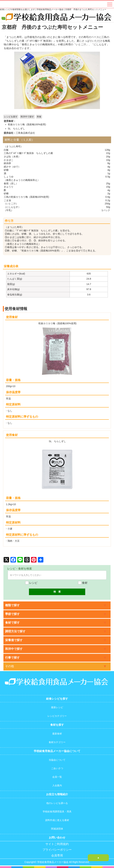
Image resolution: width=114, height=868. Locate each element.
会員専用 (57, 856)
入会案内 (57, 785)
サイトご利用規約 (57, 844)
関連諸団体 (57, 829)
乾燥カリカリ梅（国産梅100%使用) (27, 124)
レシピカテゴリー (57, 716)
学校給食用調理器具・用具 (57, 812)
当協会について (57, 760)
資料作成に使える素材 (57, 820)
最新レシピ (57, 707)
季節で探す (12, 614)
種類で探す (12, 605)
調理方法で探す (15, 631)
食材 (83, 583)
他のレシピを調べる (57, 803)
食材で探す (12, 623)
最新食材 (57, 734)
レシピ (31, 583)
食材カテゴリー (57, 742)
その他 (10, 666)
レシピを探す (11, 117)
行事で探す (12, 658)
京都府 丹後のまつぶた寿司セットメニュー (52, 27)
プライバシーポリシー (57, 850)
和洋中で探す (27, 117)
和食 (39, 117)
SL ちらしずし (17, 129)
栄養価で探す (14, 640)
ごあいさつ (57, 768)
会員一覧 (57, 777)
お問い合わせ (57, 838)
